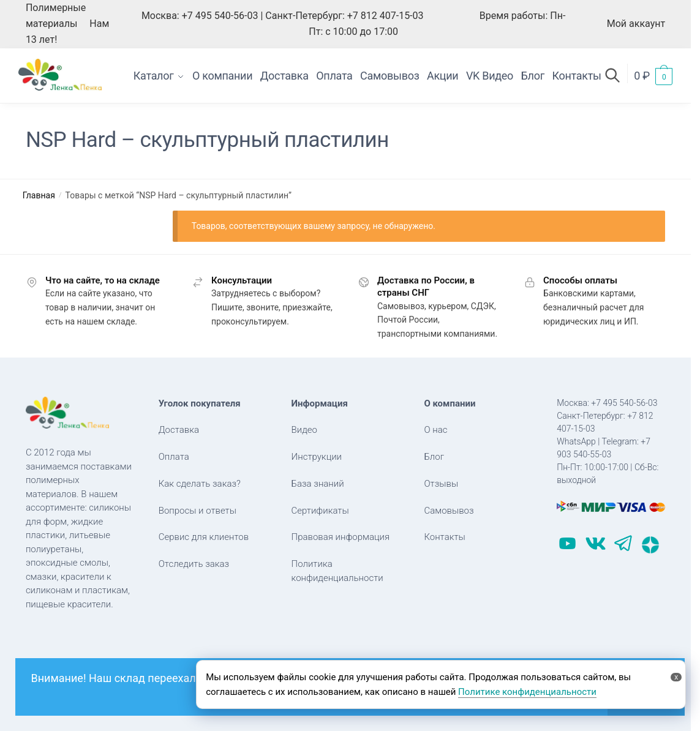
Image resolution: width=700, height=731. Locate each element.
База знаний (318, 484)
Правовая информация (341, 537)
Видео (304, 430)
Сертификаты (320, 511)
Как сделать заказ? (200, 484)
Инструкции (317, 457)
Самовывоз (449, 511)
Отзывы (441, 484)
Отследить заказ (194, 564)
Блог (434, 457)
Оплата (174, 457)
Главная (39, 195)
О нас (435, 430)
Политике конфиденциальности (527, 692)
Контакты (444, 537)
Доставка (179, 430)
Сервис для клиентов (204, 537)
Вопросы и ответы (198, 511)
